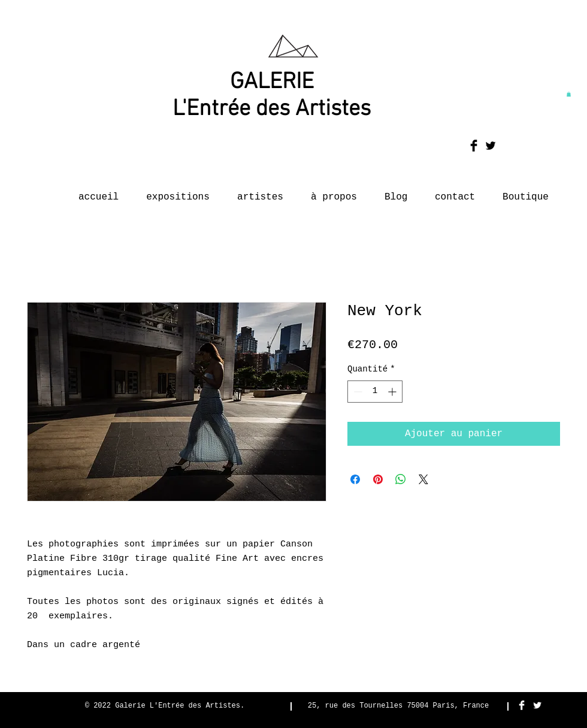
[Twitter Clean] (537, 705)
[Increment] (393, 392)
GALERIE (272, 82)
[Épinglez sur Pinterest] (378, 479)
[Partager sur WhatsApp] (401, 479)
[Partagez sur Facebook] (355, 479)
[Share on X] (423, 479)
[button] (569, 94)
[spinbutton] (375, 392)
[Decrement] (357, 392)
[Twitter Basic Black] (491, 146)
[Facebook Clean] (522, 705)
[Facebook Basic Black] (474, 146)
